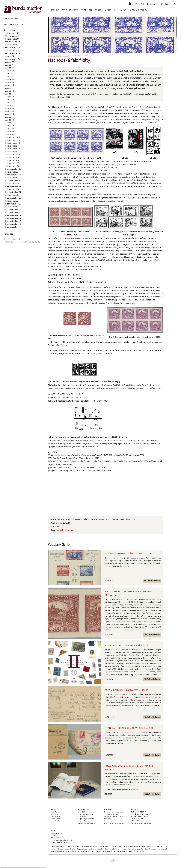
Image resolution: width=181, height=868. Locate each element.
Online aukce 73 (13, 59)
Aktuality (54, 10)
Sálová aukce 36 (13, 166)
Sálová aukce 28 (13, 189)
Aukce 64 (10, 85)
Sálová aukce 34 (13, 172)
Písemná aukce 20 (13, 213)
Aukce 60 (10, 97)
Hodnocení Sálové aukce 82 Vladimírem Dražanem (128, 594)
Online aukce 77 (13, 48)
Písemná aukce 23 (13, 204)
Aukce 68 (10, 74)
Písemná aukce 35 (13, 169)
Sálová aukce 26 (13, 195)
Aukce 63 (10, 88)
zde (137, 790)
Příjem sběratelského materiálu (114, 824)
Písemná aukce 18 (13, 218)
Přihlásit (165, 4)
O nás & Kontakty (140, 10)
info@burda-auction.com (117, 813)
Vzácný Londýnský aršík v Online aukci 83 (129, 554)
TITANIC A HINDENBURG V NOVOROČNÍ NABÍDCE (130, 729)
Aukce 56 (10, 108)
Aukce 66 (10, 79)
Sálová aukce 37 (13, 163)
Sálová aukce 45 (13, 140)
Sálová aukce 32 (13, 178)
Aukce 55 (10, 111)
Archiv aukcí (9, 30)
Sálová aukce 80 (13, 39)
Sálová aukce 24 (13, 201)
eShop (99, 10)
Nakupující (8, 234)
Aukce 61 (9, 94)
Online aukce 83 (70, 10)
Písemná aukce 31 (13, 181)
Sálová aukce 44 (13, 143)
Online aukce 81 (12, 36)
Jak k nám (54, 822)
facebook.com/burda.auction (114, 822)
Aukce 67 (10, 77)
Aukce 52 (10, 120)
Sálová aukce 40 (13, 155)
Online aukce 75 (13, 53)
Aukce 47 (10, 134)
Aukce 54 (10, 114)
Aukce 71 (9, 65)
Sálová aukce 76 (13, 51)
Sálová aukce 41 (13, 152)
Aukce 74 (10, 56)
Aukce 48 (10, 132)
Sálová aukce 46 (13, 137)
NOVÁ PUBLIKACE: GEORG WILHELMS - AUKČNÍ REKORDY (129, 769)
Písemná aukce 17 (13, 221)
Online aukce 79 (13, 42)
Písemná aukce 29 (13, 186)
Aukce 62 (10, 91)
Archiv (124, 10)
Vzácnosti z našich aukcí (15, 25)
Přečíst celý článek (152, 581)
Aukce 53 (10, 117)
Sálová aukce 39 (13, 158)
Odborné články (11, 19)
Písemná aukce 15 (13, 227)
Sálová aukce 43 (13, 146)
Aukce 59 (10, 100)
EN (174, 4)
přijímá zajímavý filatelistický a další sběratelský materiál (98, 852)
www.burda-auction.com (116, 817)
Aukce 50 (10, 126)
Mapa (59, 822)
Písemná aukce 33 (13, 175)
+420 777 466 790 (112, 815)
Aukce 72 (10, 62)
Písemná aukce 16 (13, 224)
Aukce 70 (10, 68)
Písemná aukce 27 (13, 192)
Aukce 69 (10, 71)
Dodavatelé (112, 10)
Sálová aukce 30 (13, 184)
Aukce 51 (9, 123)
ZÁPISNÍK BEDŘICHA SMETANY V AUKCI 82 (126, 691)
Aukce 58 (10, 103)
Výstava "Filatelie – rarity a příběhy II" (127, 646)
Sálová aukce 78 (13, 45)
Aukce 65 (10, 82)
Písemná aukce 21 (13, 210)
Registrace (152, 4)
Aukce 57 (10, 105)
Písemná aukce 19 (13, 215)
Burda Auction (54, 56)
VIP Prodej (87, 10)
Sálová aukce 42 (13, 149)
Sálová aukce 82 (13, 33)
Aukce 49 (10, 129)
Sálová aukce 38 (13, 160)
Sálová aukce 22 (13, 207)
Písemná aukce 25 (13, 198)
